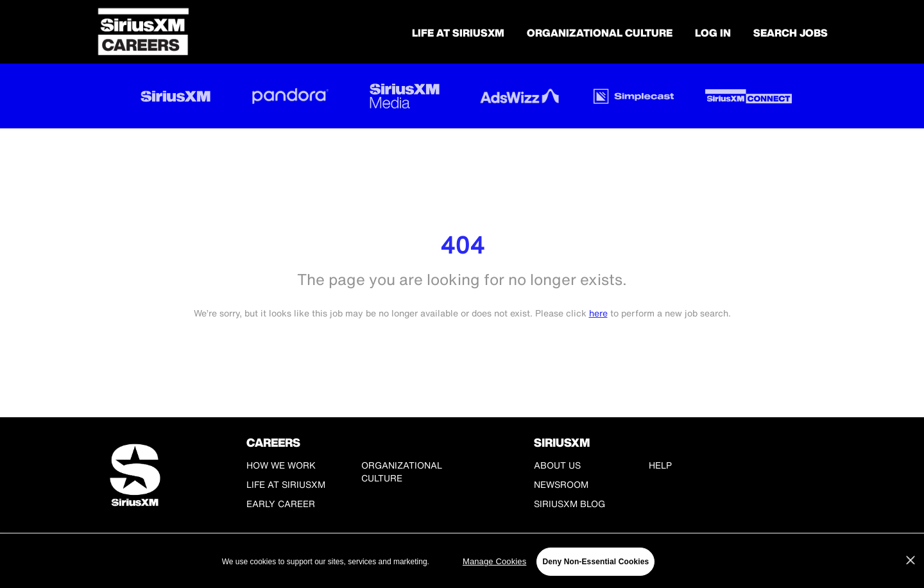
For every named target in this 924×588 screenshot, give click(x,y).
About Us (557, 465)
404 (462, 245)
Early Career (281, 504)
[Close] (911, 560)
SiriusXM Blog (569, 504)
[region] (462, 562)
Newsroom (561, 484)
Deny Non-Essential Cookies (595, 562)
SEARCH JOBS (791, 33)
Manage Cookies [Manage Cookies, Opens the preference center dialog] (494, 561)
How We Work (281, 465)
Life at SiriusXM (286, 484)
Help (660, 465)
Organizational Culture (600, 33)
